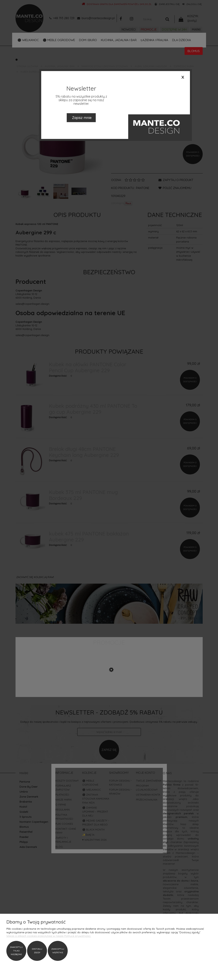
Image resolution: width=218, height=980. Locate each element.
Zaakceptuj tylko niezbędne (16, 951)
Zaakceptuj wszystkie (58, 951)
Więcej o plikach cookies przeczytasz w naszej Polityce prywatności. (49, 936)
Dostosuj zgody (37, 951)
